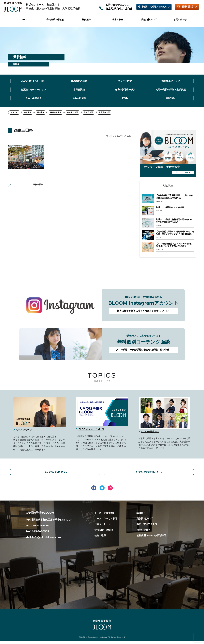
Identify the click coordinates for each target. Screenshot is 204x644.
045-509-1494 (119, 9)
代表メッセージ (24, 430)
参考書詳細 (79, 90)
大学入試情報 (79, 98)
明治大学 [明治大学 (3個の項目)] (41, 112)
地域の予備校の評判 (125, 90)
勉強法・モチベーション (33, 90)
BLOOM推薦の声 (150, 432)
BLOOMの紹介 (79, 81)
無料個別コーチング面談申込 (151, 538)
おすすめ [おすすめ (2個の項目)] (14, 112)
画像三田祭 (27, 185)
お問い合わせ (180, 19)
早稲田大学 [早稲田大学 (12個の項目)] (88, 112)
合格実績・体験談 (55, 19)
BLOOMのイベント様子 (33, 81)
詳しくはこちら (183, 172)
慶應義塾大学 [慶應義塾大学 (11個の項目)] (56, 112)
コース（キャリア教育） (107, 521)
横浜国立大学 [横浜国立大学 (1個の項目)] (72, 112)
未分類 (125, 98)
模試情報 (171, 98)
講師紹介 (86, 19)
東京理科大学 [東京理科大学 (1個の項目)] (104, 112)
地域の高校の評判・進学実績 (171, 90)
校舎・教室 (118, 19)
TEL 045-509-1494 (55, 473)
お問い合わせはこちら (149, 473)
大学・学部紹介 (33, 98)
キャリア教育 (125, 81)
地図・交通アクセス (147, 527)
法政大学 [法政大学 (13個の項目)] (27, 112)
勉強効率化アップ (171, 81)
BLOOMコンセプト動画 (91, 429)
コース (24, 19)
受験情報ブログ (149, 19)
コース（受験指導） (105, 516)
